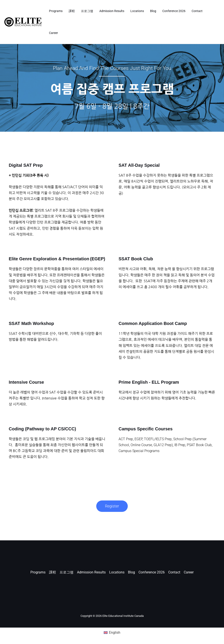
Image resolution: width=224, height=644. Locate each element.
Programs (56, 11)
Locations (137, 11)
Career (53, 33)
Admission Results (112, 11)
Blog (153, 11)
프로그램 (87, 11)
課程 (72, 11)
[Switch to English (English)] (112, 633)
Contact (197, 11)
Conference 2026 (174, 11)
